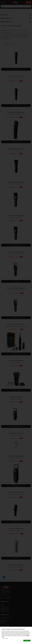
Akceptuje (27, 641)
